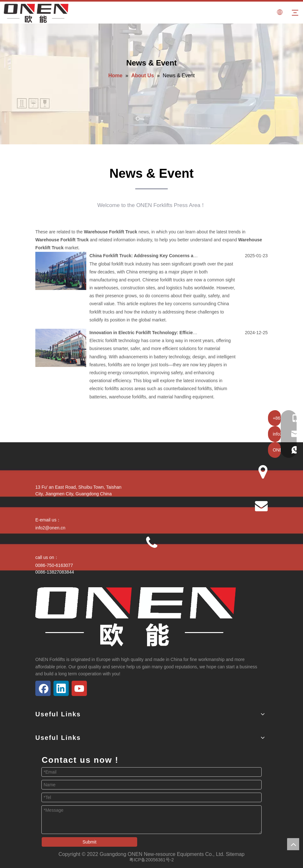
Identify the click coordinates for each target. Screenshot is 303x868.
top (293, 844)
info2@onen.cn (50, 528)
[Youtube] (79, 688)
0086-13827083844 (55, 572)
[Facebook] (43, 688)
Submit (89, 842)
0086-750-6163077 (54, 565)
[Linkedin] (61, 688)
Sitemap (235, 854)
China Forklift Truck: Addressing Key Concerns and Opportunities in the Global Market (181, 256)
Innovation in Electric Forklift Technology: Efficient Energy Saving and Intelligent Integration (187, 333)
